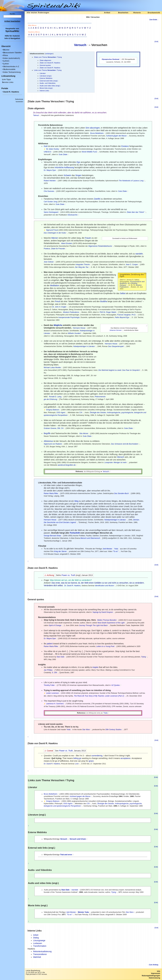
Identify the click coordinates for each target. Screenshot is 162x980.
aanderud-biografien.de (67, 465)
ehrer (6, 64)
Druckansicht (154, 13)
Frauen (88, 238)
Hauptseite (10, 28)
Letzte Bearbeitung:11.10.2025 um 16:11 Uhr (35, 972)
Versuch (80, 45)
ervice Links (8, 82)
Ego (78, 162)
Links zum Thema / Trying (48, 70)
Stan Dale (60, 657)
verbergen (49, 54)
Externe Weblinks (46, 78)
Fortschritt (75, 533)
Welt (77, 580)
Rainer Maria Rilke (51, 493)
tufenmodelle (9, 69)
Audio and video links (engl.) (50, 86)
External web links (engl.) (49, 81)
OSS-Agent (61, 413)
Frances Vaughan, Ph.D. (127, 315)
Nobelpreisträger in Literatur (84, 346)
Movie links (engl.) (46, 88)
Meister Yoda (83, 912)
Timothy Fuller (49, 685)
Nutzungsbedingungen (151, 976)
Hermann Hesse (79, 328)
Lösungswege (39, 940)
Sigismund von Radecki (53, 444)
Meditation (55, 285)
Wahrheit (37, 957)
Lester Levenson (52, 693)
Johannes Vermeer (115, 330)
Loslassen (38, 943)
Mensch (121, 457)
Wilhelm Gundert (74, 333)
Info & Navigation (12, 38)
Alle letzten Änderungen (38, 13)
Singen (78, 175)
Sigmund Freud (52, 230)
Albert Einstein (67, 243)
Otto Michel (84, 434)
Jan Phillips (48, 670)
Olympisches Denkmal (110, 59)
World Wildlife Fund (89, 152)
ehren (6, 61)
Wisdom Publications (71, 312)
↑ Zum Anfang (153, 965)
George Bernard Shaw (52, 536)
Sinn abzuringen (93, 128)
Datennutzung (154, 978)
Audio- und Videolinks (48, 83)
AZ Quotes (116, 685)
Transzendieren (40, 954)
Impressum (156, 973)
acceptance (126, 758)
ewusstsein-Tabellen (12, 53)
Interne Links (44, 91)
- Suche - (12, 14)
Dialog (36, 938)
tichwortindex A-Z (11, 66)
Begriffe (47, 433)
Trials (106, 713)
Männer (55, 238)
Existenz (125, 146)
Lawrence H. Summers (55, 704)
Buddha (104, 301)
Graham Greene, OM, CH (54, 428)
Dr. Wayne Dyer (50, 170)
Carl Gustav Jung (50, 202)
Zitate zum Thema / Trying (48, 57)
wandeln (139, 254)
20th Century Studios (113, 730)
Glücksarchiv (72, 215)
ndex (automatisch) (12, 58)
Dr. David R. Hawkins (72, 586)
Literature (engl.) (46, 76)
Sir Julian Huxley (53, 149)
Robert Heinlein (50, 181)
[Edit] (156, 42)
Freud (58, 301)
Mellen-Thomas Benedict (107, 620)
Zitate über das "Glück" (136, 212)
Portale (5, 88)
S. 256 (55, 673)
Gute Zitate (63, 154)
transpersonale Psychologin (69, 317)
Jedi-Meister (107, 549)
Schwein (67, 175)
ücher (6, 50)
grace (91, 761)
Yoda (116, 549)
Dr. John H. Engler (59, 307)
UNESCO (47, 152)
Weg (76, 501)
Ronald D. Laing (55, 397)
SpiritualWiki (12, 31)
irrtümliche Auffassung (64, 167)
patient (50, 644)
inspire (95, 667)
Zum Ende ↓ (154, 20)
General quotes (45, 65)
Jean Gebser (49, 262)
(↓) (145, 274)
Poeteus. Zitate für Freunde (54, 249)
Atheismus (48, 441)
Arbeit (36, 935)
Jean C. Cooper (132, 265)
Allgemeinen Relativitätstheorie (100, 246)
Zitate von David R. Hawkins (50, 63)
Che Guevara (49, 191)
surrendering (97, 756)
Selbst (123, 293)
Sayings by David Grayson (103, 612)
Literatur (43, 73)
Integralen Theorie (83, 265)
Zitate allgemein (45, 60)
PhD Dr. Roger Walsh (108, 312)
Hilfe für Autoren (12, 36)
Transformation (40, 946)
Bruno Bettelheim (97, 133)
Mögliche (58, 325)
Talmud (36, 115)
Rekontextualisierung (42, 951)
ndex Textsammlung (12, 72)
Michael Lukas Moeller (52, 368)
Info (159, 971)
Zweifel (97, 199)
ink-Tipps (6, 79)
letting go (77, 758)
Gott (46, 146)
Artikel (107, 13)
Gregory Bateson (53, 410)
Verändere (48, 585)
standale (75, 890)
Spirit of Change (55, 625)
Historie (137, 13)
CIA (81, 413)
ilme (6, 55)
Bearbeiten (123, 13)
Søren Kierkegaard (51, 212)
